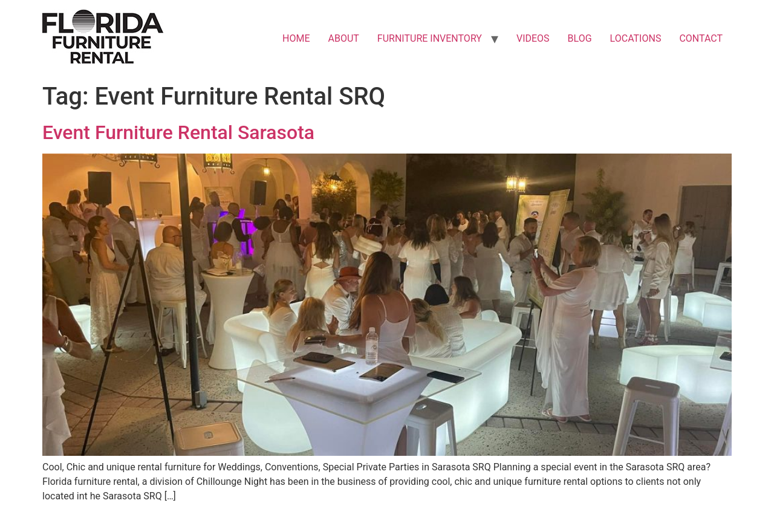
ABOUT (344, 38)
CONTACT (701, 38)
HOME (296, 38)
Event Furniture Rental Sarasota (178, 132)
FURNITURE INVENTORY (430, 38)
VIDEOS (533, 38)
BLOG (580, 38)
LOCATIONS (636, 38)
